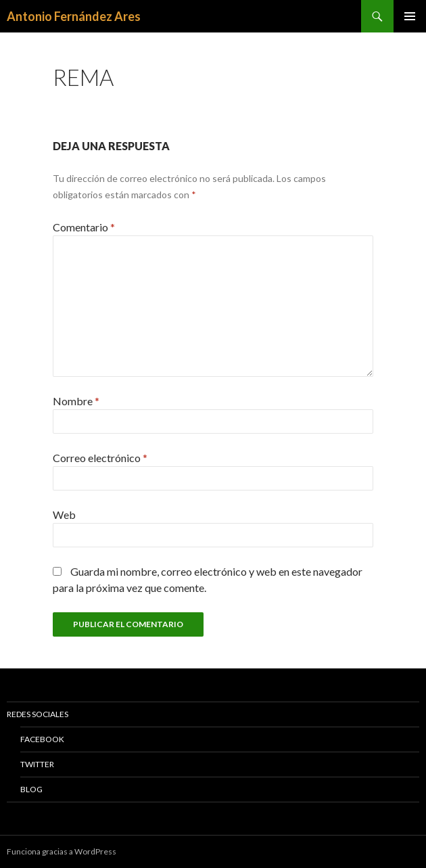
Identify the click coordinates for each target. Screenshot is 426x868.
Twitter (37, 764)
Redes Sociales (38, 714)
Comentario (84, 227)
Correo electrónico (100, 458)
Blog (31, 789)
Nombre (76, 401)
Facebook (42, 739)
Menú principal (410, 16)
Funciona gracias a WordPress (62, 851)
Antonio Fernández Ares (74, 16)
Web (64, 515)
